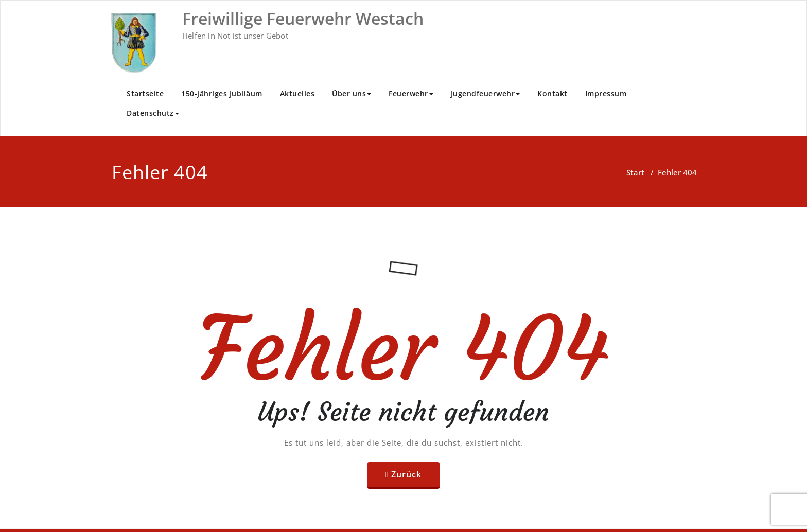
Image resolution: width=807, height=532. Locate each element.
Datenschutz (153, 113)
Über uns (352, 93)
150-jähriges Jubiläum (222, 93)
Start (635, 172)
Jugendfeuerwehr (486, 93)
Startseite (145, 93)
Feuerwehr (411, 93)
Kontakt (552, 93)
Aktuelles (297, 93)
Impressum (606, 93)
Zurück (406, 474)
